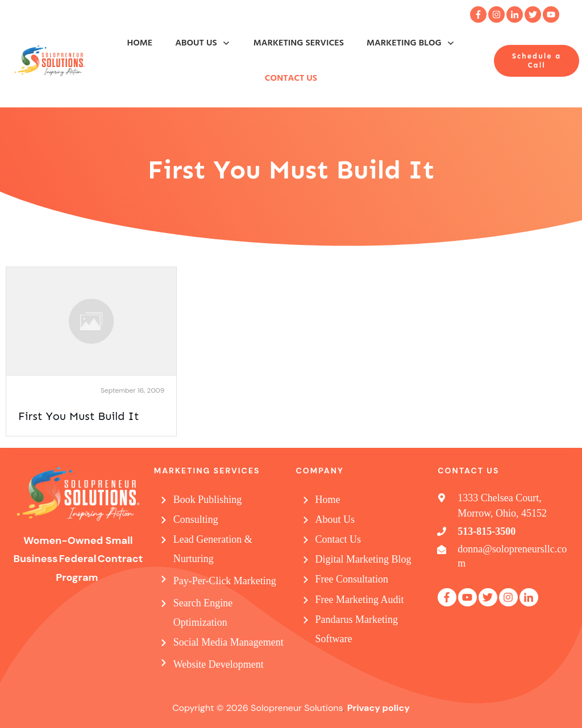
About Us (335, 519)
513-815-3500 (487, 531)
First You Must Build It (79, 416)
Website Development (219, 664)
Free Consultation (352, 579)
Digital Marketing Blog (363, 559)
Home (328, 500)
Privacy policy (379, 708)
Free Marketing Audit (360, 600)
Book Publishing (208, 500)
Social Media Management (228, 642)
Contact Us (338, 539)
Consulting (196, 519)
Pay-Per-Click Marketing (225, 581)
